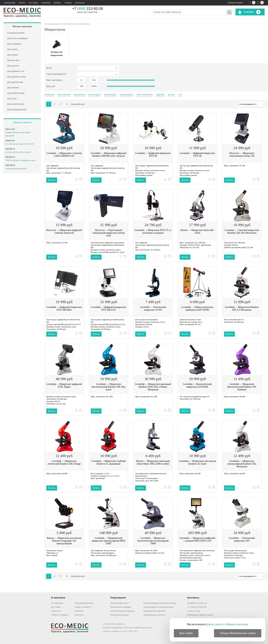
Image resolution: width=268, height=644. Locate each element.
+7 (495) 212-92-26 (197, 607)
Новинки (79, 611)
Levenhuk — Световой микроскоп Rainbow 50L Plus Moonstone (242, 232)
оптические (49, 95)
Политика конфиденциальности (138, 628)
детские (171, 95)
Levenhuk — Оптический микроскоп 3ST (242, 539)
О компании (9, 3)
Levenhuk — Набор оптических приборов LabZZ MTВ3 (197, 308)
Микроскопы (85, 24)
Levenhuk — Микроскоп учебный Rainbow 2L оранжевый (109, 462)
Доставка (33, 3)
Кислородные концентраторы (159, 607)
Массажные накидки (121, 607)
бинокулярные (110, 95)
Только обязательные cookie (238, 633)
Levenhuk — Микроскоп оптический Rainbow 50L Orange (64, 462)
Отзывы (68, 3)
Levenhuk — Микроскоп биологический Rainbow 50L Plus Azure (108, 387)
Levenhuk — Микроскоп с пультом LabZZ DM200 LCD (64, 155)
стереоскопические (145, 95)
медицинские (79, 95)
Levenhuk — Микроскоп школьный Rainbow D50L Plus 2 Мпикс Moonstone (153, 387)
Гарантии (46, 3)
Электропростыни (120, 603)
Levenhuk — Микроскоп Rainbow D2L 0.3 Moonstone (242, 308)
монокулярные (95, 95)
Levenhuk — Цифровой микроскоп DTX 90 (153, 155)
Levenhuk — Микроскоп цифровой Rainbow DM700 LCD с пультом (108, 155)
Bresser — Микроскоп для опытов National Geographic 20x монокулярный (64, 541)
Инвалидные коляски (154, 615)
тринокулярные (126, 95)
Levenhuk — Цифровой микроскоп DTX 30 (197, 155)
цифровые (160, 95)
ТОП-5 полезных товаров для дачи (20, 160)
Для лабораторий (70, 24)
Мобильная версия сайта (200, 615)
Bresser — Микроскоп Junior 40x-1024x (197, 232)
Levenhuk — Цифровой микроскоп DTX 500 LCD (109, 308)
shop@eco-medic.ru (197, 603)
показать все (78, 104)
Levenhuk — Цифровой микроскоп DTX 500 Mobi (64, 308)
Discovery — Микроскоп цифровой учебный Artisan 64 (64, 232)
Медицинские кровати (155, 611)
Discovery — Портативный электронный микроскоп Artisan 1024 (109, 233)
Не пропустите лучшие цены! (18, 152)
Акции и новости (22, 122)
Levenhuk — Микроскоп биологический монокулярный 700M (153, 541)
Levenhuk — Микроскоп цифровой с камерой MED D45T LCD (197, 539)
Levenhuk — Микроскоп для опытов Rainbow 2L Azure (197, 462)
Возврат (57, 3)
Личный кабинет (235, 3)
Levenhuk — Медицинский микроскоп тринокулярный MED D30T (109, 541)
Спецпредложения (84, 603)
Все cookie (186, 633)
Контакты (80, 3)
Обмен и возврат (60, 615)
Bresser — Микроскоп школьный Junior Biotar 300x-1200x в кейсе (153, 462)
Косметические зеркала (123, 611)
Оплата (22, 3)
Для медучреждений (53, 24)
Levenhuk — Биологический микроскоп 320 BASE (197, 385)
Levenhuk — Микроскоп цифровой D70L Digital (64, 385)
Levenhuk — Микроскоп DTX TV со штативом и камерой (153, 232)
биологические (64, 95)
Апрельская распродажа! (16, 168)
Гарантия (56, 611)
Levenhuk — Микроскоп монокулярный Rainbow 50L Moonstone (242, 464)
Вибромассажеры (120, 615)
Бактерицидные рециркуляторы (160, 603)
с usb (180, 95)
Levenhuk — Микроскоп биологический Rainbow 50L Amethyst (242, 387)
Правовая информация (112, 628)
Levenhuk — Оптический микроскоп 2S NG (153, 308)
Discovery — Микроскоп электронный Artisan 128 (242, 155)
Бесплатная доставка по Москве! (20, 144)
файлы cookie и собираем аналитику (227, 624)
